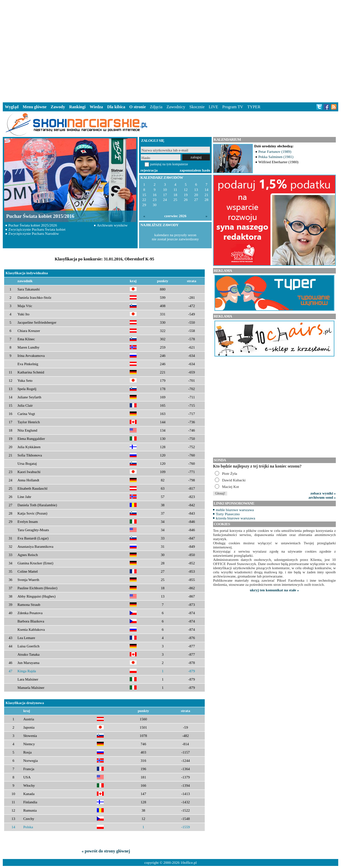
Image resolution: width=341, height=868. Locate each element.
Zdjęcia (156, 107)
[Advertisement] (171, 50)
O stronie (137, 107)
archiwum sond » (322, 497)
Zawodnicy (176, 107)
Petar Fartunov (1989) (275, 151)
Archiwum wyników (112, 225)
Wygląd (12, 107)
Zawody (58, 107)
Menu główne (35, 107)
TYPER (254, 107)
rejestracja (149, 170)
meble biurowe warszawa (235, 510)
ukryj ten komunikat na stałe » (275, 590)
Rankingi (77, 107)
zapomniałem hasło (195, 170)
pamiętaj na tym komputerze (169, 164)
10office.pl (189, 862)
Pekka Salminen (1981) (276, 157)
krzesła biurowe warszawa (236, 518)
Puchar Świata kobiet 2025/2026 (33, 225)
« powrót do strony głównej (106, 851)
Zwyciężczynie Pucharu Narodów (34, 233)
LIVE (213, 107)
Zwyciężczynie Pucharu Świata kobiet (37, 229)
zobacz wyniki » (323, 493)
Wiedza (96, 107)
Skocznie (197, 107)
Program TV (233, 107)
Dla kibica (116, 107)
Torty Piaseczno (228, 514)
